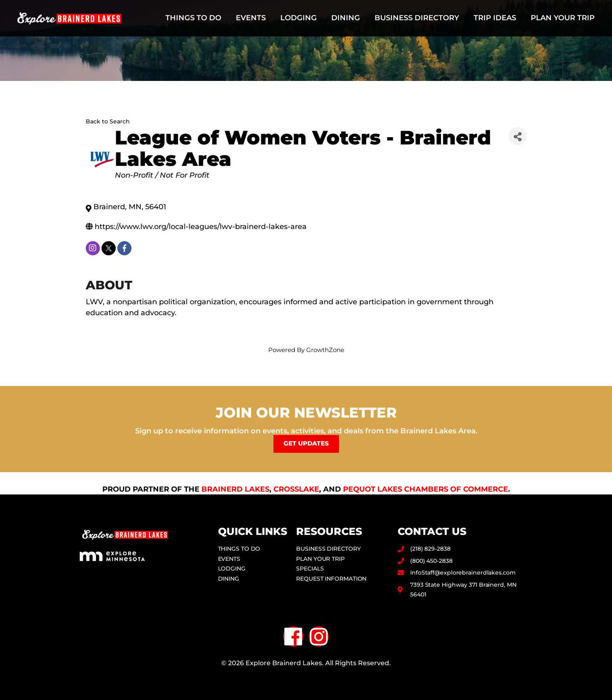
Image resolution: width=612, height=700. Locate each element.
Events (251, 18)
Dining (346, 18)
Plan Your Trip (563, 18)
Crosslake (296, 489)
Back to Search (108, 121)
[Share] (518, 136)
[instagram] (93, 248)
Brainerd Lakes (235, 489)
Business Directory (417, 18)
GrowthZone (325, 350)
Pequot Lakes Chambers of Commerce (426, 489)
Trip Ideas (495, 18)
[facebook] (124, 248)
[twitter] (109, 248)
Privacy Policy (306, 678)
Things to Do (193, 18)
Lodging (299, 18)
